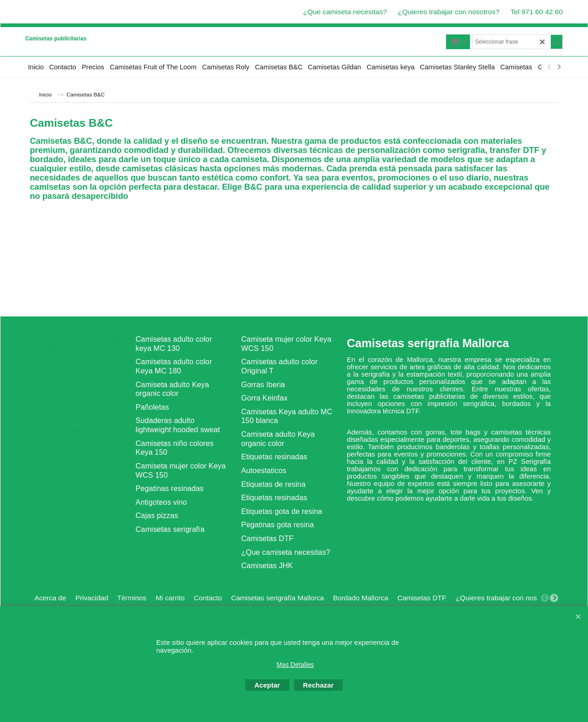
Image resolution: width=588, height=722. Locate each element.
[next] (559, 67)
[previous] (549, 67)
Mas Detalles (295, 665)
